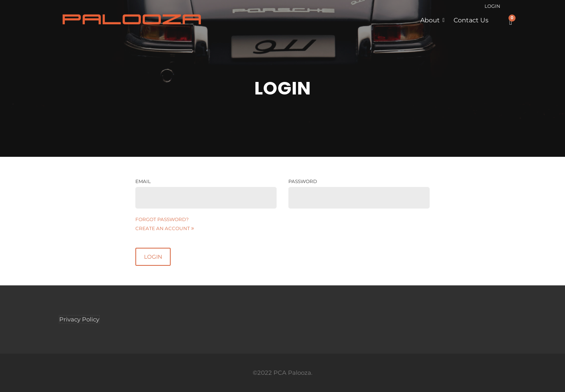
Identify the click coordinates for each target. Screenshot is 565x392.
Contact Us (471, 20)
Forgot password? (162, 219)
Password (303, 181)
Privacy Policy (79, 319)
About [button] (430, 20)
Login (492, 6)
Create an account (165, 228)
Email (143, 181)
